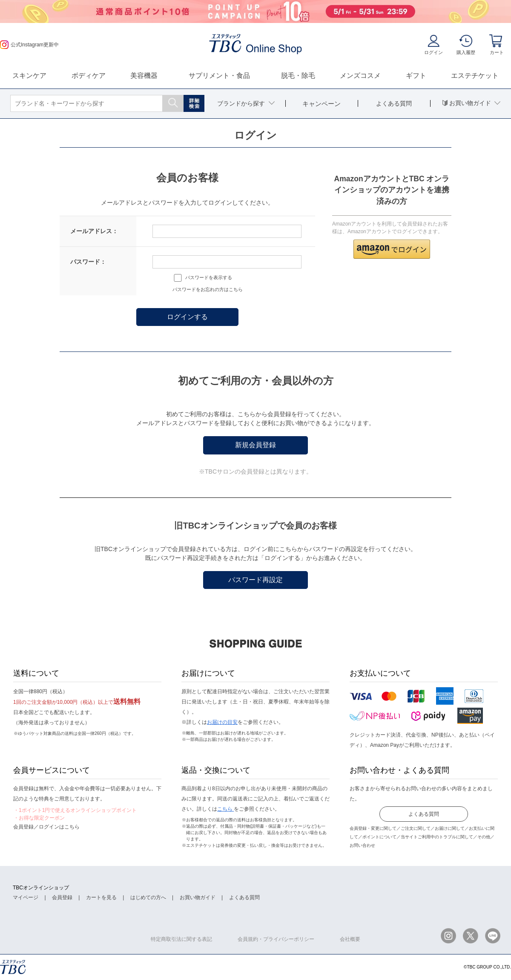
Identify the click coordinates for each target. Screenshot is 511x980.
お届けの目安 (222, 722)
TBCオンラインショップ (41, 888)
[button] (392, 249)
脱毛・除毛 (298, 76)
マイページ (26, 897)
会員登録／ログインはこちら (46, 827)
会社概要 (350, 939)
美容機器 (144, 76)
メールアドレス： (94, 231)
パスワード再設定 (255, 580)
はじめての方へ (148, 897)
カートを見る (101, 897)
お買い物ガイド (198, 897)
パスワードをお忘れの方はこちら (208, 289)
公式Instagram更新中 (29, 45)
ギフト (416, 76)
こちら (225, 809)
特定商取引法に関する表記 (181, 939)
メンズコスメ (360, 76)
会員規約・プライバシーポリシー (276, 939)
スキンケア (29, 76)
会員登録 (62, 897)
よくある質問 (424, 814)
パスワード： (88, 262)
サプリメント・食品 (219, 76)
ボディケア (89, 76)
